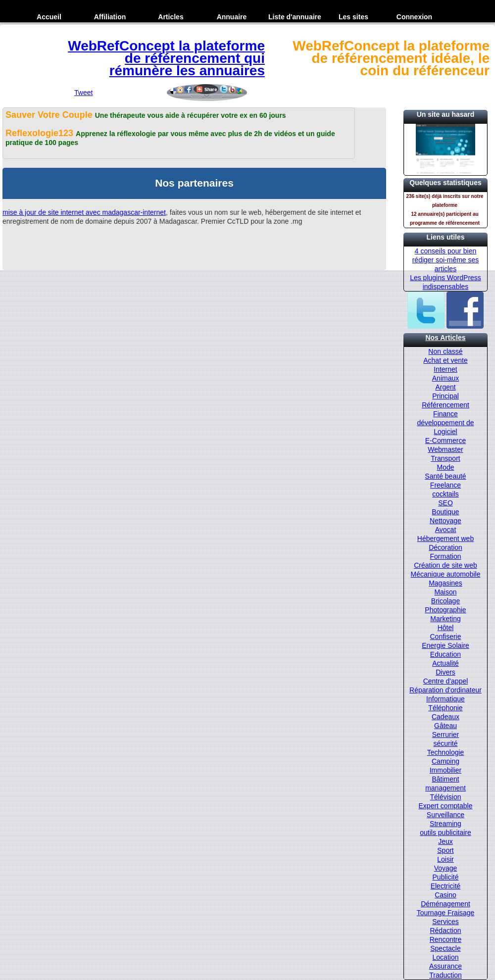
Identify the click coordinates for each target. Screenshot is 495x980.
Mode (445, 467)
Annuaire (232, 17)
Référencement (445, 405)
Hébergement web (445, 539)
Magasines (445, 583)
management (445, 788)
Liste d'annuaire (295, 17)
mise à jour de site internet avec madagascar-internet (84, 212)
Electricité (446, 886)
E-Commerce (445, 441)
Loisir (445, 859)
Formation (445, 556)
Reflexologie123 (41, 133)
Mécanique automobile (446, 574)
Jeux (445, 841)
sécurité (445, 743)
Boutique (445, 512)
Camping (445, 761)
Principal (445, 396)
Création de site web (445, 565)
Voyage (446, 868)
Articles (171, 17)
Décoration (445, 547)
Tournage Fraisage (446, 913)
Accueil (49, 17)
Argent (445, 387)
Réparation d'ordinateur (445, 690)
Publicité (446, 877)
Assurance (445, 966)
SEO (445, 503)
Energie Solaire (445, 645)
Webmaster (445, 449)
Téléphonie (445, 708)
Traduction (445, 975)
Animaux (445, 378)
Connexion (414, 17)
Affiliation (110, 17)
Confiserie (445, 637)
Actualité (445, 663)
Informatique (445, 699)
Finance (445, 414)
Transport (445, 458)
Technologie (446, 752)
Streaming (445, 824)
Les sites (353, 17)
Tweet (83, 93)
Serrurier (445, 735)
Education (445, 654)
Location (446, 957)
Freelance (445, 485)
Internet (445, 369)
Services (445, 922)
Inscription (49, 32)
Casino (445, 895)
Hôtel (446, 628)
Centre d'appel (446, 681)
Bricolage (445, 601)
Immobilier (446, 770)
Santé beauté (445, 476)
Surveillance (445, 815)
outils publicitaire (445, 833)
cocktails (445, 494)
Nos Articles (445, 338)
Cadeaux (445, 717)
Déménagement (445, 904)
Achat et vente (445, 360)
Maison (445, 592)
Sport (445, 850)
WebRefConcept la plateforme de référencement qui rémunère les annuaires (166, 58)
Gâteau (445, 726)
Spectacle (445, 948)
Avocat (446, 530)
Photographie (445, 610)
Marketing (445, 619)
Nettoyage (445, 521)
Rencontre (446, 939)
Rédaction (445, 931)
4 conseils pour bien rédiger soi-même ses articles (446, 260)
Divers (445, 672)
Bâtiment (445, 779)
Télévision (445, 797)
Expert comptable (446, 806)
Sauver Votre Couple (50, 115)
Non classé (445, 351)
